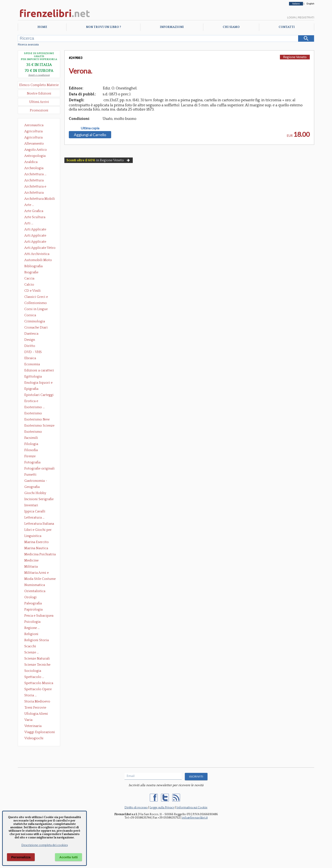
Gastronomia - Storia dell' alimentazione (36, 481)
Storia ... (30, 695)
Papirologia (33, 609)
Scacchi (30, 646)
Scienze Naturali (37, 659)
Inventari (31, 505)
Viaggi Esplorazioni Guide (40, 732)
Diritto (30, 346)
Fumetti (30, 475)
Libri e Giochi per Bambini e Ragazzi (38, 530)
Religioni (31, 634)
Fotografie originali (39, 468)
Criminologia (35, 321)
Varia (28, 720)
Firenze (30, 456)
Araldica (31, 162)
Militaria (31, 567)
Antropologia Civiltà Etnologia (37, 156)
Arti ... (29, 223)
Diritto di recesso (136, 808)
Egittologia (33, 376)
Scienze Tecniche (37, 665)
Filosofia (31, 450)
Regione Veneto (295, 57)
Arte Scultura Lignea (35, 218)
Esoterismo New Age (37, 420)
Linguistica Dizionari (33, 536)
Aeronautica (34, 125)
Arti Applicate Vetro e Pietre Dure (40, 248)
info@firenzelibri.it (195, 818)
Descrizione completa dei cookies (45, 845)
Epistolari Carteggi (39, 395)
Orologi (30, 597)
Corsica (30, 315)
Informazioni (172, 27)
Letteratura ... (34, 518)
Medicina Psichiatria (40, 554)
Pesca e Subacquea (39, 616)
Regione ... (32, 628)
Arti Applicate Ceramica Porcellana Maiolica (40, 230)
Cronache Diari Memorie (36, 328)
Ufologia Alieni (36, 714)
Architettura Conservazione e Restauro (37, 181)
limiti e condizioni (39, 75)
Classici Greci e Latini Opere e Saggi (40, 297)
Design (30, 340)
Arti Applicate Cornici (35, 236)
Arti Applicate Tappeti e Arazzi (37, 242)
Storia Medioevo (37, 701)
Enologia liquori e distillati (38, 383)
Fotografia (32, 462)
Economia (32, 364)
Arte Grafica (34, 211)
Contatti (287, 27)
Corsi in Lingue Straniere (36, 309)
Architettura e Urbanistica (35, 187)
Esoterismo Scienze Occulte (39, 426)
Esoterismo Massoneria (33, 414)
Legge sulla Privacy (162, 808)
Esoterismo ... (35, 407)
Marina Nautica (36, 548)
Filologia (31, 444)
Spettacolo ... (34, 677)
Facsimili (31, 438)
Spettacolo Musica (39, 683)
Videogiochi (34, 738)
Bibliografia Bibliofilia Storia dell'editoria (37, 267)
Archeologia (34, 168)
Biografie (31, 272)
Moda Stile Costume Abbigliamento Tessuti (40, 579)
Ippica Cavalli (35, 511)
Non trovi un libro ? (103, 27)
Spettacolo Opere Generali (38, 690)
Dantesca (31, 334)
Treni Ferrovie (35, 708)
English (310, 4)
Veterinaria (33, 726)
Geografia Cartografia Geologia (33, 487)
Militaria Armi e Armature (37, 573)
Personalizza (21, 857)
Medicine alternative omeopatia (33, 561)
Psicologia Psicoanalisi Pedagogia (33, 622)
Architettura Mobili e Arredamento (40, 199)
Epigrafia (31, 389)
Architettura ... (35, 174)
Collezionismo (36, 303)
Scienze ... (32, 652)
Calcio (29, 285)
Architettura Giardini (34, 193)
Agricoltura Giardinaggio (35, 138)
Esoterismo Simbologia (33, 432)
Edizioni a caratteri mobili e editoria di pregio (39, 371)
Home (42, 27)
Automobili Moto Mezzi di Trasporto (39, 260)
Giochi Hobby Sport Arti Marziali (39, 493)
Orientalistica (35, 591)
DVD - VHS (33, 352)
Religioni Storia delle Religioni (37, 641)
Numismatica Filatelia (35, 585)
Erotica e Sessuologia (34, 401)
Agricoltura (33, 131)
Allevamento (34, 144)
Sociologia (33, 671)
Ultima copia (90, 128)
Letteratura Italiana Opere (39, 524)
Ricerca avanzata (28, 44)
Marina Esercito (37, 542)
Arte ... (29, 205)
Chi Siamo (231, 27)
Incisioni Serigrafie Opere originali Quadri (39, 500)
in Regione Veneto (99, 160)
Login (291, 17)
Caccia (29, 278)
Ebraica (30, 358)
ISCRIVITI (196, 777)
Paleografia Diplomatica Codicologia (34, 604)
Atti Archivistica (37, 254)
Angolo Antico (36, 150)
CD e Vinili (33, 291)
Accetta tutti (68, 857)
